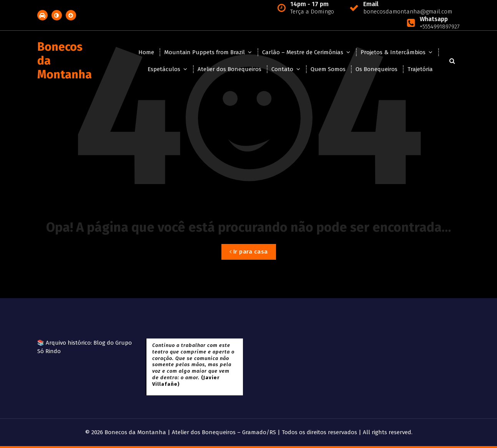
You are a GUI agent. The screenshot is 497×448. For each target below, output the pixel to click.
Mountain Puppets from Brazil (204, 52)
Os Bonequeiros (376, 69)
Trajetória (420, 69)
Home (146, 52)
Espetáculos (164, 69)
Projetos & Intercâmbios (393, 52)
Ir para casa (249, 252)
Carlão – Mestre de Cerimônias (303, 52)
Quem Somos (328, 69)
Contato (282, 69)
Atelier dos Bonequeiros (229, 69)
